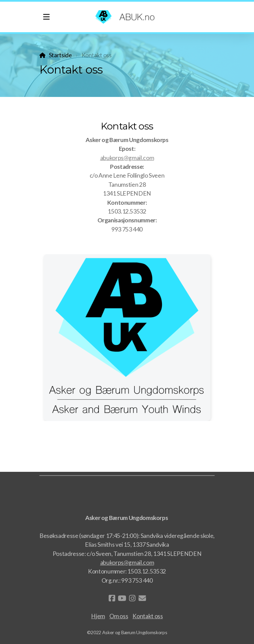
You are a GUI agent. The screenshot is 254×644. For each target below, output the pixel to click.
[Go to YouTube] (122, 598)
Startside (60, 55)
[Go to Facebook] (112, 598)
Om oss (119, 616)
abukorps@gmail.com (127, 158)
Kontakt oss (148, 616)
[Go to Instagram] (132, 598)
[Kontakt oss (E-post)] (142, 598)
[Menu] (46, 17)
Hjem (98, 616)
